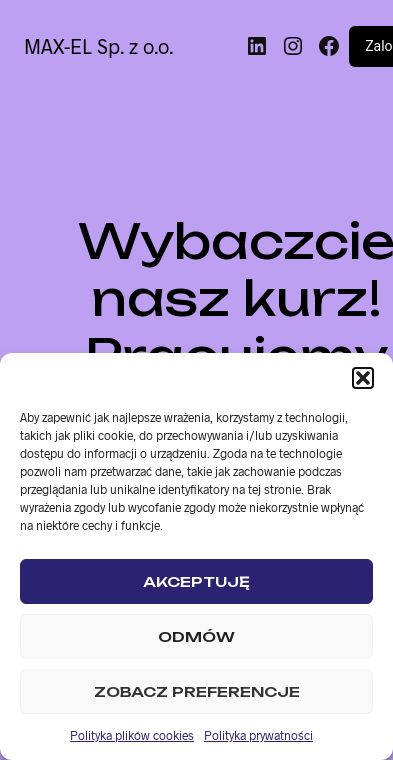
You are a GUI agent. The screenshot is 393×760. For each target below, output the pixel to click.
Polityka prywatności (258, 735)
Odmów (196, 636)
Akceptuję (196, 581)
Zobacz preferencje (197, 691)
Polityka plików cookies (132, 735)
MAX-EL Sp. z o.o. (98, 46)
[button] (363, 378)
